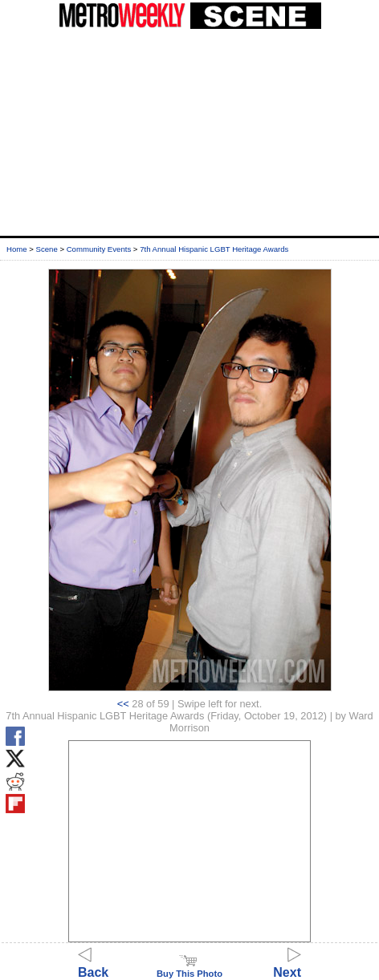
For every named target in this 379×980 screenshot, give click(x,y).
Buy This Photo (189, 969)
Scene (47, 249)
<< (123, 704)
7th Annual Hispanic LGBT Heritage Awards (214, 249)
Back (93, 965)
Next (287, 965)
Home (17, 249)
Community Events (99, 249)
